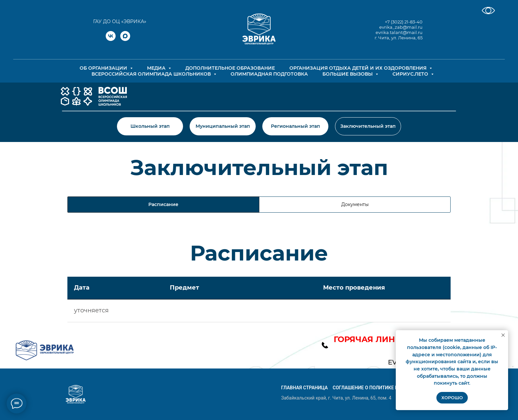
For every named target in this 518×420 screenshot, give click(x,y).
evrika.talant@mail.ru (399, 32)
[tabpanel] (259, 255)
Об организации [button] (104, 68)
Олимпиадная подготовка (269, 74)
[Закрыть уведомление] (503, 335)
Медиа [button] (157, 68)
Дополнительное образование (230, 68)
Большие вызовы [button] (348, 74)
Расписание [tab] (163, 204)
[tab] (355, 205)
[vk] (111, 39)
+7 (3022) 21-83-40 (404, 22)
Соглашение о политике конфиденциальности (392, 388)
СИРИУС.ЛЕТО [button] (411, 74)
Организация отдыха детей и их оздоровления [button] (359, 68)
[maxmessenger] (125, 39)
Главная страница (304, 388)
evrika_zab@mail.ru (401, 27)
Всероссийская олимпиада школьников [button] (152, 74)
